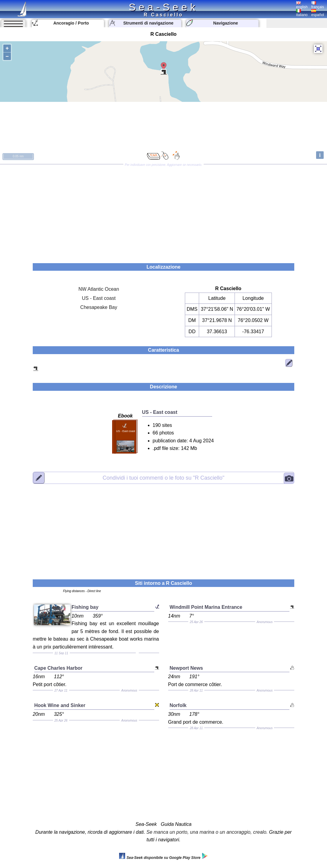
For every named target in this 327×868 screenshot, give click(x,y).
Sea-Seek (163, 7)
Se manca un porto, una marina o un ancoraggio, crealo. (207, 832)
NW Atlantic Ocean (99, 289)
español (318, 13)
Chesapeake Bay (99, 307)
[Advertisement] (163, 212)
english (302, 5)
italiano (302, 13)
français (318, 5)
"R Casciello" (164, 478)
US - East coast (99, 298)
